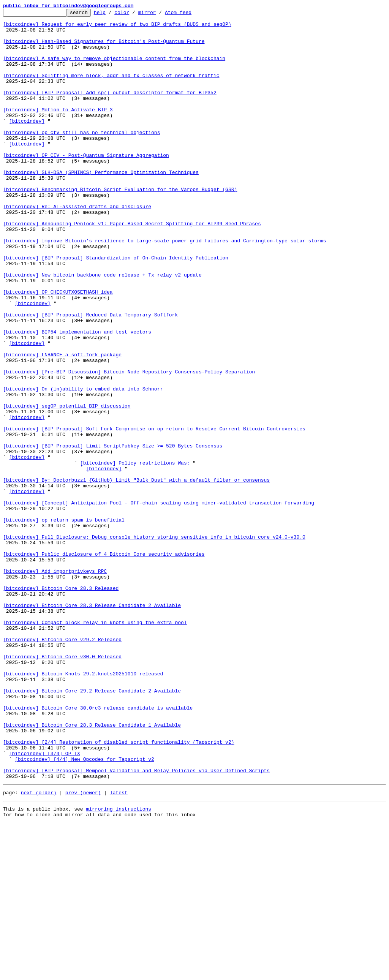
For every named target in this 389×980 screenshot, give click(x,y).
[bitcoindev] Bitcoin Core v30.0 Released (62, 786)
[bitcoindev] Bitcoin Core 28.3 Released (61, 704)
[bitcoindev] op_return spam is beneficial (64, 622)
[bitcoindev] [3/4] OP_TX (45, 903)
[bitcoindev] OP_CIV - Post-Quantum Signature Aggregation (86, 185)
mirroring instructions (119, 965)
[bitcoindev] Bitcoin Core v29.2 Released (62, 766)
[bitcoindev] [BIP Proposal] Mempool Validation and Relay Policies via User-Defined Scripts (136, 923)
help (111, 14)
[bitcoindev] (27, 144)
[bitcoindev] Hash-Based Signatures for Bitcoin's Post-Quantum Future (104, 48)
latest (119, 947)
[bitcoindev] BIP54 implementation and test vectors (77, 397)
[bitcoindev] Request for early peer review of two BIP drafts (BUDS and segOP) (117, 27)
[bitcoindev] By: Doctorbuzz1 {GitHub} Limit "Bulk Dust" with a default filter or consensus (136, 574)
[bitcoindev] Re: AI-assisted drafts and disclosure (77, 246)
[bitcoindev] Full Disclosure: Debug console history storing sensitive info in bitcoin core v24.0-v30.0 (154, 643)
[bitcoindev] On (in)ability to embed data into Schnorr (83, 465)
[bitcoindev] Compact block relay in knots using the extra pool (95, 745)
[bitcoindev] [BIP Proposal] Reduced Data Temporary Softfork (90, 376)
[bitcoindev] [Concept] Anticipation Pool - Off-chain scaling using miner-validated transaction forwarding (159, 602)
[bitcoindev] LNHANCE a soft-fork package (62, 424)
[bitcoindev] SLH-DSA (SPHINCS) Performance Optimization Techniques (101, 205)
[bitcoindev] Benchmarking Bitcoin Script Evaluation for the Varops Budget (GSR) (120, 226)
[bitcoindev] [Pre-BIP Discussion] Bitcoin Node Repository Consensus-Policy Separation (129, 444)
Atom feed (190, 14)
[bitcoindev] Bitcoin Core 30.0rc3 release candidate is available (98, 848)
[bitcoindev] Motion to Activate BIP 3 (58, 130)
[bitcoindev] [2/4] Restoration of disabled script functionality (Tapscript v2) (119, 889)
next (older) (39, 947)
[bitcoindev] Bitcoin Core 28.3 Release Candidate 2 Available (92, 725)
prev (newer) (83, 947)
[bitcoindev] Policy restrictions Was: (135, 554)
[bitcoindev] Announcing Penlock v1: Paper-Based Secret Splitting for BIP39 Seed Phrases (132, 267)
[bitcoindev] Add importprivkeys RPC (55, 684)
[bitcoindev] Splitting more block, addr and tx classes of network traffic (111, 89)
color (134, 14)
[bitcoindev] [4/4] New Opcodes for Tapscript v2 (85, 909)
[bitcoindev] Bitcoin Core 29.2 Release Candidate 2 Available (92, 827)
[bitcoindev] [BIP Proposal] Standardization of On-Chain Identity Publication (116, 308)
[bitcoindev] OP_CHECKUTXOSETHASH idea (58, 349)
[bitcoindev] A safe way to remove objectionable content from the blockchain (114, 68)
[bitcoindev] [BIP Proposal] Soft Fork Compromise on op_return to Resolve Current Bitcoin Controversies (154, 513)
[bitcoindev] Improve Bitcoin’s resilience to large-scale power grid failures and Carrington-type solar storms (164, 287)
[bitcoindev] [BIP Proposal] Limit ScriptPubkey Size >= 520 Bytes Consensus (113, 533)
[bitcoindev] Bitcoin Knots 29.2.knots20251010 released (83, 807)
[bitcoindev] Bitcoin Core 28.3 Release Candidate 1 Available (92, 868)
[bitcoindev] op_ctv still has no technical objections (81, 157)
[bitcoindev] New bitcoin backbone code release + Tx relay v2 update (102, 328)
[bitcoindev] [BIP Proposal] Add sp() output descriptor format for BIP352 (110, 109)
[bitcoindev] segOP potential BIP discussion (67, 485)
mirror (159, 14)
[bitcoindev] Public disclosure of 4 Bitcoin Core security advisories (104, 663)
